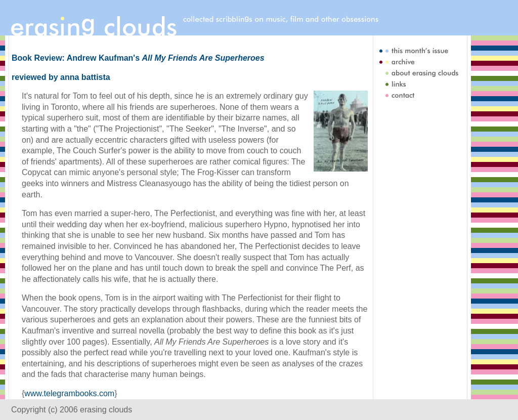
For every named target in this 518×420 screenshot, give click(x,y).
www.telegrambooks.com (69, 393)
